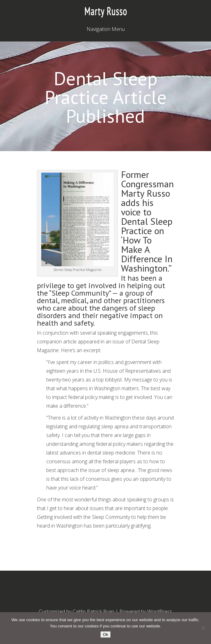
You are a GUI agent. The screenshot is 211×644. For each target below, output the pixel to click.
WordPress (160, 612)
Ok (105, 634)
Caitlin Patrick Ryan (93, 612)
